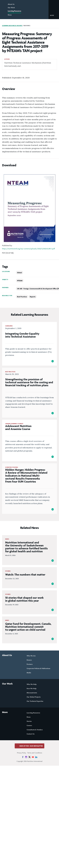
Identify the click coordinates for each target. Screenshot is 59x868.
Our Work (11, 8)
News (10, 15)
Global (19, 273)
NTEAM (20, 281)
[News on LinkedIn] (36, 757)
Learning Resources (14, 11)
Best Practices (22, 297)
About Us (11, 4)
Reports (33, 297)
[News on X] (29, 757)
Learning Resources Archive (12, 26)
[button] (54, 15)
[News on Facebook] (23, 757)
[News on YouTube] (33, 757)
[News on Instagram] (26, 757)
